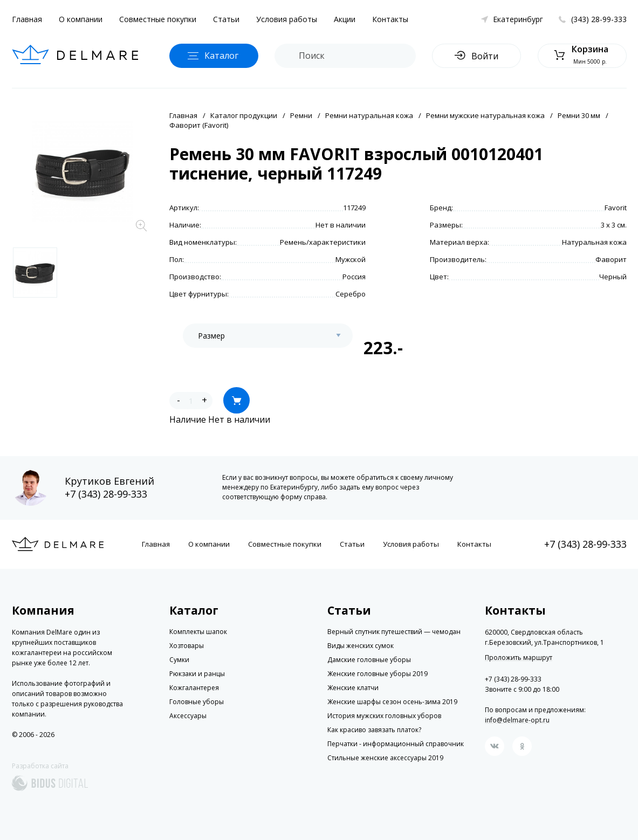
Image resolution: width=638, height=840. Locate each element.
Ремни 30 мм (579, 115)
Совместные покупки (158, 19)
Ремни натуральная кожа (369, 115)
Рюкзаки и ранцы (197, 674)
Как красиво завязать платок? (374, 730)
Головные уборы (197, 702)
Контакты (390, 19)
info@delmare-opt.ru (517, 720)
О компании (81, 19)
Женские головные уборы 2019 (378, 674)
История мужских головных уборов (384, 716)
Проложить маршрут (519, 658)
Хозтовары (187, 646)
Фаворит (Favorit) (199, 125)
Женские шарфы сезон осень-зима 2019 (392, 702)
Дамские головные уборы (369, 660)
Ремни (301, 115)
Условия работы (287, 19)
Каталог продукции (244, 115)
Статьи (226, 19)
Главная (27, 19)
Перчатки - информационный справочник (396, 744)
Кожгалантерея (194, 688)
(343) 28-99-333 (599, 19)
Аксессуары (188, 716)
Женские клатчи (353, 688)
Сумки (179, 660)
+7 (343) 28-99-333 (106, 494)
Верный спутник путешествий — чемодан (394, 632)
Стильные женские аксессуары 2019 (385, 758)
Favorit (616, 208)
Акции (345, 19)
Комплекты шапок (198, 632)
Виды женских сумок (361, 646)
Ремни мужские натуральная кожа (485, 115)
